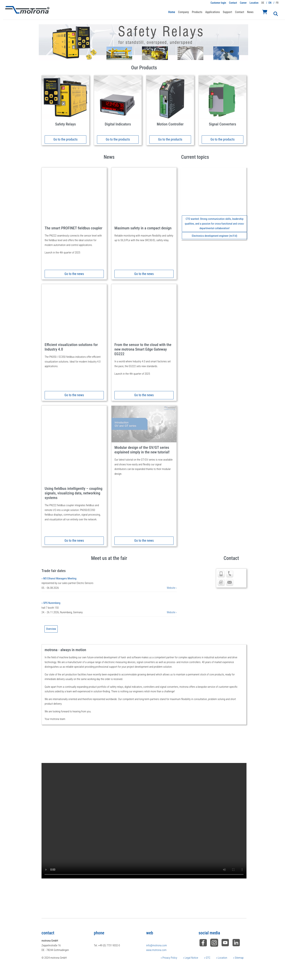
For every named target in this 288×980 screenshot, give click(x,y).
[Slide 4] (150, 55)
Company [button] (183, 12)
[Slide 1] (130, 55)
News (250, 12)
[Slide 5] (157, 55)
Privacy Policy (170, 958)
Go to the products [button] (65, 139)
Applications (213, 12)
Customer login (218, 3)
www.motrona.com (156, 950)
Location (254, 3)
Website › (172, 588)
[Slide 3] (143, 55)
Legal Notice (191, 958)
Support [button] (227, 12)
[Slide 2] (137, 55)
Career (243, 3)
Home (172, 12)
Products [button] (197, 12)
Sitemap (239, 958)
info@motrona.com (156, 945)
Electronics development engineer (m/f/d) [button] (214, 236)
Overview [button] (51, 629)
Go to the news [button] (74, 274)
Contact (233, 3)
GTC (208, 958)
